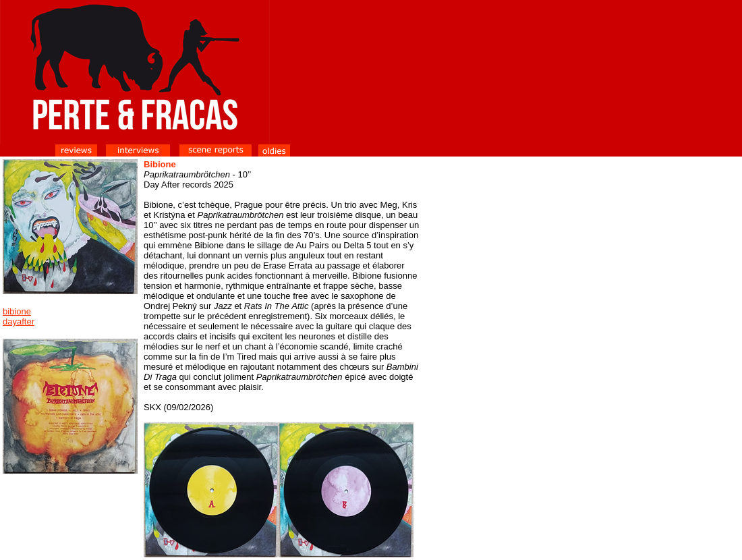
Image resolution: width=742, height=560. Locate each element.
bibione (17, 311)
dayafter (19, 321)
